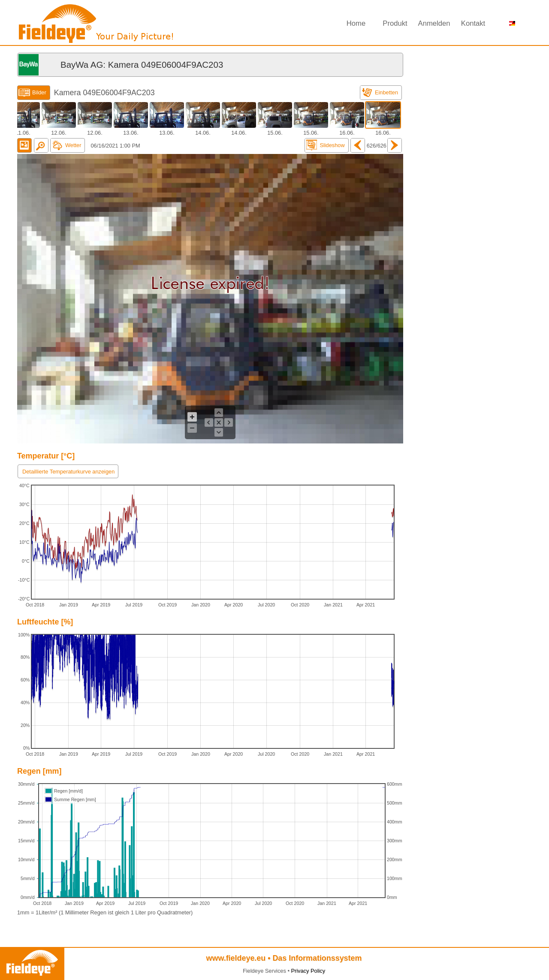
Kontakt (473, 23)
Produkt (395, 23)
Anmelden (434, 23)
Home (356, 23)
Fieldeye (97, 26)
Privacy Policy (308, 971)
